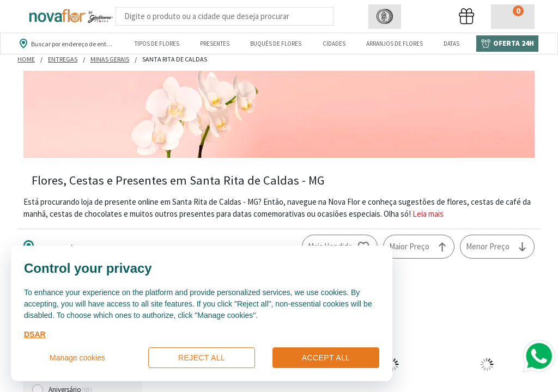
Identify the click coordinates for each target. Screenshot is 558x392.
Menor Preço (488, 246)
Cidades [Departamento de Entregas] (334, 44)
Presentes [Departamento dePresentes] (215, 44)
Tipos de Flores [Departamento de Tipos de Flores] (157, 44)
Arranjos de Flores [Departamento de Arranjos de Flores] (395, 44)
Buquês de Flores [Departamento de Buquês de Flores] (276, 44)
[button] (385, 17)
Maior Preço (409, 246)
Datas (451, 44)
